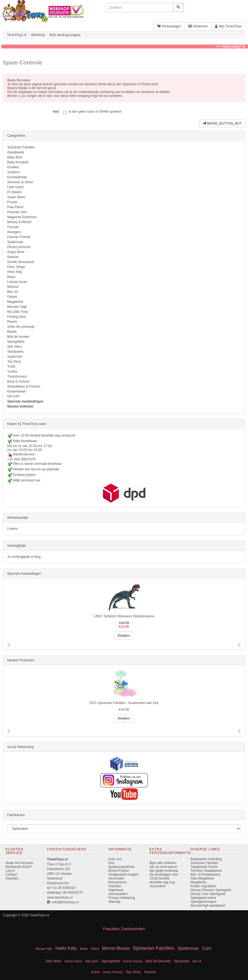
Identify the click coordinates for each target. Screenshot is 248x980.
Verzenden (116, 878)
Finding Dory (17, 317)
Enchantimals (17, 177)
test (56, 112)
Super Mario (16, 197)
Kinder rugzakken (203, 886)
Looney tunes (17, 282)
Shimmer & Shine (20, 182)
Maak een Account (19, 863)
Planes (12, 322)
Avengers (14, 232)
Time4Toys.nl (17, 35)
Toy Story (14, 362)
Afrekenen (198, 26)
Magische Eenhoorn (22, 217)
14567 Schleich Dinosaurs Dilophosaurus (124, 616)
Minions (13, 287)
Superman (15, 357)
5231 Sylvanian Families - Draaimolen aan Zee (124, 703)
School (96, 972)
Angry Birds (16, 252)
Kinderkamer (17, 391)
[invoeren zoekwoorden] (139, 7)
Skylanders (15, 352)
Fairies (12, 297)
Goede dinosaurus (21, 262)
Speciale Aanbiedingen (25, 401)
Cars (207, 948)
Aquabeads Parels (204, 867)
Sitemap (114, 902)
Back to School (18, 381)
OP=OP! (13, 396)
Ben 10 (12, 292)
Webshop (38, 35)
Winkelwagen (169, 26)
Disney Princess (113, 972)
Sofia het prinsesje (21, 327)
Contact (11, 875)
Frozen (12, 202)
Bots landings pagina (65, 35)
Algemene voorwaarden (118, 892)
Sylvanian (182, 961)
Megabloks (15, 302)
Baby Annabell (18, 162)
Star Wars (15, 347)
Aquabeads (16, 152)
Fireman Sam (17, 212)
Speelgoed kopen (203, 902)
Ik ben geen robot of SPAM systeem (92, 112)
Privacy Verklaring (122, 898)
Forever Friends (19, 237)
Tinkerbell (150, 972)
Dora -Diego (16, 267)
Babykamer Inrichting (206, 859)
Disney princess (19, 247)
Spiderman (15, 242)
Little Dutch (15, 187)
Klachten (12, 878)
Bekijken (124, 636)
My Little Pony (18, 312)
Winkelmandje (18, 518)
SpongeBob (16, 342)
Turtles (12, 372)
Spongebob (111, 961)
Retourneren (117, 882)
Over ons (115, 859)
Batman (13, 257)
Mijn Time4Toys (228, 26)
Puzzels (13, 227)
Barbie (12, 332)
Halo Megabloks (202, 878)
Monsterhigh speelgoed (208, 906)
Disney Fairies (73, 961)
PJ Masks (14, 192)
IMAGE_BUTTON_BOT (222, 123)
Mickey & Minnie (19, 222)
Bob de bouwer (18, 337)
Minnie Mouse (116, 948)
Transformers (17, 376)
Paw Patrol (15, 207)
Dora (95, 949)
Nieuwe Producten (21, 660)
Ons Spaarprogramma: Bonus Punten (122, 867)
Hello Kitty (15, 272)
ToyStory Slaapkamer (206, 871)
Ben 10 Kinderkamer (206, 875)
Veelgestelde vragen (123, 875)
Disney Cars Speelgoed (208, 894)
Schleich (13, 172)
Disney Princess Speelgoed (211, 890)
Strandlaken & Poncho (24, 386)
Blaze (11, 277)
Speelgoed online (203, 898)
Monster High (17, 307)
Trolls (11, 367)
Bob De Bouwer (158, 961)
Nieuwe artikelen (20, 406)
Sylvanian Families (21, 147)
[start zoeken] (178, 7)
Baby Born (15, 157)
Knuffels (13, 167)
